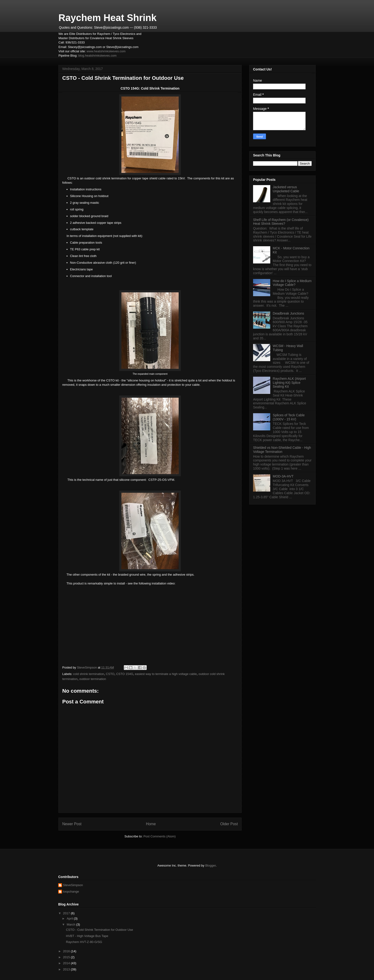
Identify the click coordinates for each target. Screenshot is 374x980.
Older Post (229, 824)
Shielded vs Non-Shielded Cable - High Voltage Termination (282, 450)
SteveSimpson (73, 885)
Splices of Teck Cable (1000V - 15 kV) (289, 417)
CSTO (110, 674)
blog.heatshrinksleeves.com (97, 56)
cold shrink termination (89, 674)
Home (151, 824)
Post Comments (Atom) (159, 836)
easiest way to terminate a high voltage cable (166, 674)
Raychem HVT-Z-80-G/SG (84, 942)
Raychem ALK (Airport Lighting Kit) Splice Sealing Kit (289, 383)
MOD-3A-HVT (283, 476)
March (72, 924)
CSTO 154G (125, 674)
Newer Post (72, 824)
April (70, 918)
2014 (67, 963)
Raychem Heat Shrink (107, 18)
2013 (67, 969)
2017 (67, 913)
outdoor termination (93, 679)
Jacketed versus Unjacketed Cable (286, 189)
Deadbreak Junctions (289, 313)
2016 (67, 951)
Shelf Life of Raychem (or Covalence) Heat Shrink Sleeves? (281, 222)
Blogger (210, 865)
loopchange (71, 892)
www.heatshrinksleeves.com (106, 51)
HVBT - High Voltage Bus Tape (87, 936)
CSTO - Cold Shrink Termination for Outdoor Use (99, 930)
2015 (67, 957)
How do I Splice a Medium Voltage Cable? (292, 283)
